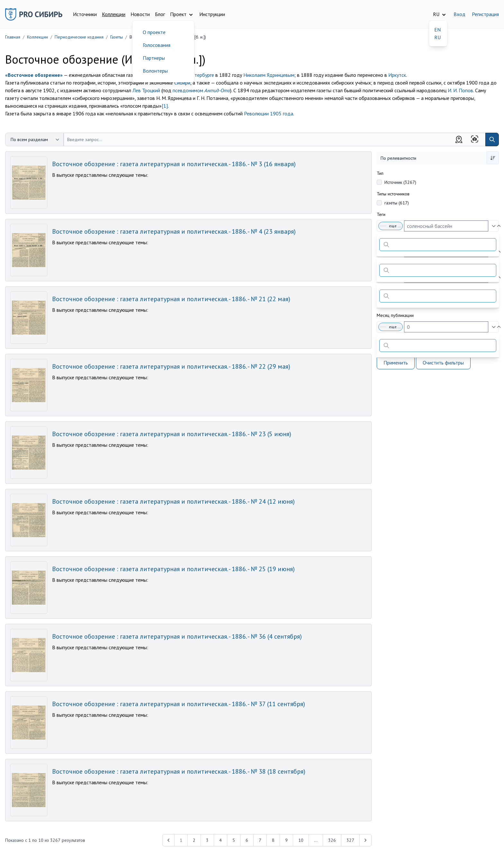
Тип (380, 173)
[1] (165, 106)
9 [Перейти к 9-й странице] (286, 840)
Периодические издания (79, 37)
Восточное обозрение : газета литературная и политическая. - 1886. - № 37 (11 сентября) (179, 704)
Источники (85, 14)
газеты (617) (397, 203)
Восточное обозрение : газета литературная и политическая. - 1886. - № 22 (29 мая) (171, 366)
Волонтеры (155, 71)
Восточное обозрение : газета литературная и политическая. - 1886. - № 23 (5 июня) (172, 434)
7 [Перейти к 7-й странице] (260, 840)
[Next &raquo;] (365, 840)
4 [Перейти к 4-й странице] (221, 840)
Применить (396, 363)
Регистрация (485, 14)
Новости (140, 14)
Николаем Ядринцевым (269, 75)
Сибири (182, 83)
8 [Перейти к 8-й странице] (273, 840)
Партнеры (154, 58)
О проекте (154, 32)
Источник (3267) (400, 182)
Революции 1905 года (269, 113)
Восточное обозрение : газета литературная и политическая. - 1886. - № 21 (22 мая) (171, 299)
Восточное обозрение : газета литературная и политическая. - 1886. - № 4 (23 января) (174, 231)
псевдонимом (201, 90)
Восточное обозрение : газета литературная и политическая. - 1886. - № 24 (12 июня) (173, 501)
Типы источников (393, 194)
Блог (160, 14)
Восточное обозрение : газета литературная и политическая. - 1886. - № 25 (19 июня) (173, 569)
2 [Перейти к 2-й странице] (194, 840)
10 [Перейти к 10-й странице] (301, 840)
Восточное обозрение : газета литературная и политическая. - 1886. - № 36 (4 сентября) (177, 636)
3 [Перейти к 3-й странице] (207, 840)
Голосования (157, 45)
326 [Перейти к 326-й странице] (332, 840)
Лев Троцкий (146, 90)
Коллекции (114, 14)
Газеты (117, 37)
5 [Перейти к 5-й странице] (234, 840)
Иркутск (397, 75)
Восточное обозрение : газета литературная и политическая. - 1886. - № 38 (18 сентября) (179, 771)
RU (437, 37)
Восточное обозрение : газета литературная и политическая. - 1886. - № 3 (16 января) (174, 164)
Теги (381, 214)
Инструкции (212, 14)
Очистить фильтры (443, 363)
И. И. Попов (460, 90)
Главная (13, 37)
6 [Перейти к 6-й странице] (247, 840)
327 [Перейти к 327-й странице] (350, 840)
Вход (459, 14)
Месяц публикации (395, 315)
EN (437, 30)
